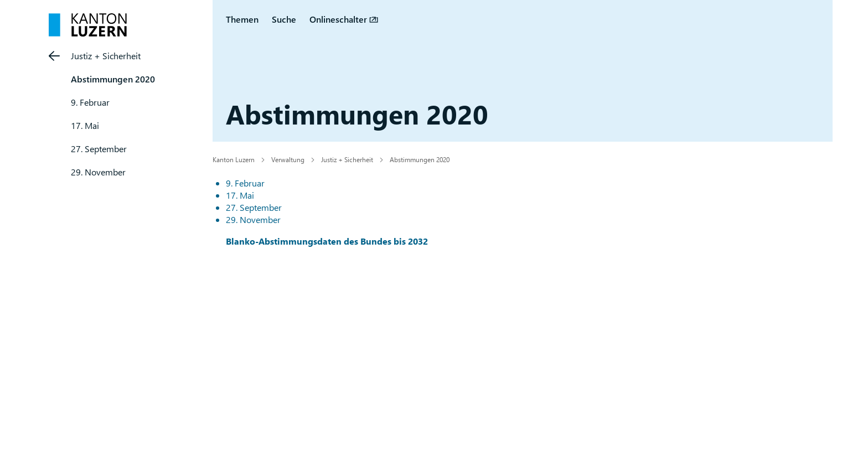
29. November (98, 172)
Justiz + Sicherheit (106, 56)
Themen (242, 19)
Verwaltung (288, 159)
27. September (99, 149)
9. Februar (90, 102)
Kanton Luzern (234, 159)
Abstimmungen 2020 (113, 79)
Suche (284, 19)
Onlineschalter (338, 19)
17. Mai (85, 125)
